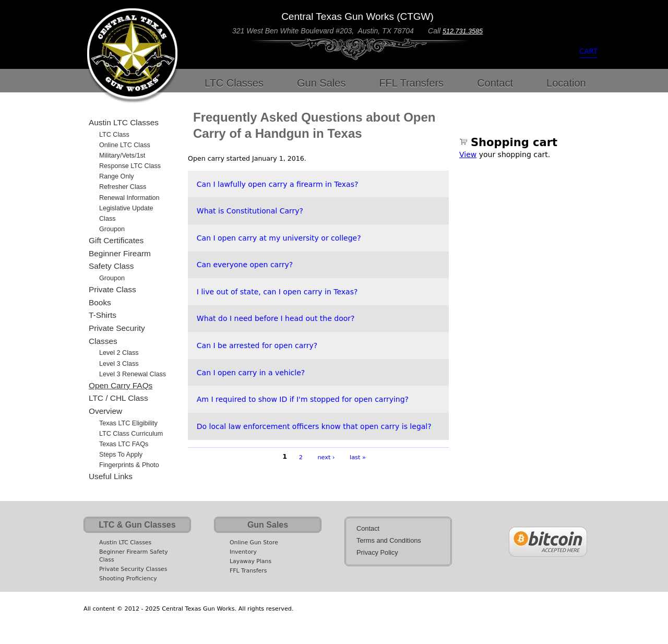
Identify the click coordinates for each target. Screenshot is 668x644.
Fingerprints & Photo (129, 465)
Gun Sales (321, 83)
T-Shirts (103, 315)
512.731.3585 (463, 31)
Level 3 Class (119, 364)
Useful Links (111, 476)
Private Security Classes (117, 335)
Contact (495, 83)
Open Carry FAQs (121, 385)
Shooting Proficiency (128, 579)
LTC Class (114, 135)
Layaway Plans (250, 561)
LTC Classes (234, 83)
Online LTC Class (125, 145)
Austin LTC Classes (124, 122)
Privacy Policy (377, 552)
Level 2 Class (119, 353)
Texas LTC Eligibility (128, 423)
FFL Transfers (411, 83)
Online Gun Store (254, 542)
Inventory (243, 552)
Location (566, 83)
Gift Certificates (116, 240)
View (468, 154)
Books (100, 302)
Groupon (112, 229)
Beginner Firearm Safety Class (120, 260)
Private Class (112, 289)
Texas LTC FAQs (124, 444)
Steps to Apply (121, 455)
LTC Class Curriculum (131, 434)
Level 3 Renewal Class (133, 374)
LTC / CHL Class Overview (118, 404)
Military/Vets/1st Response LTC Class (130, 161)
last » (358, 457)
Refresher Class (123, 187)
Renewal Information (129, 198)
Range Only (117, 176)
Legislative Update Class (126, 213)
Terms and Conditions (389, 540)
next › (326, 457)
